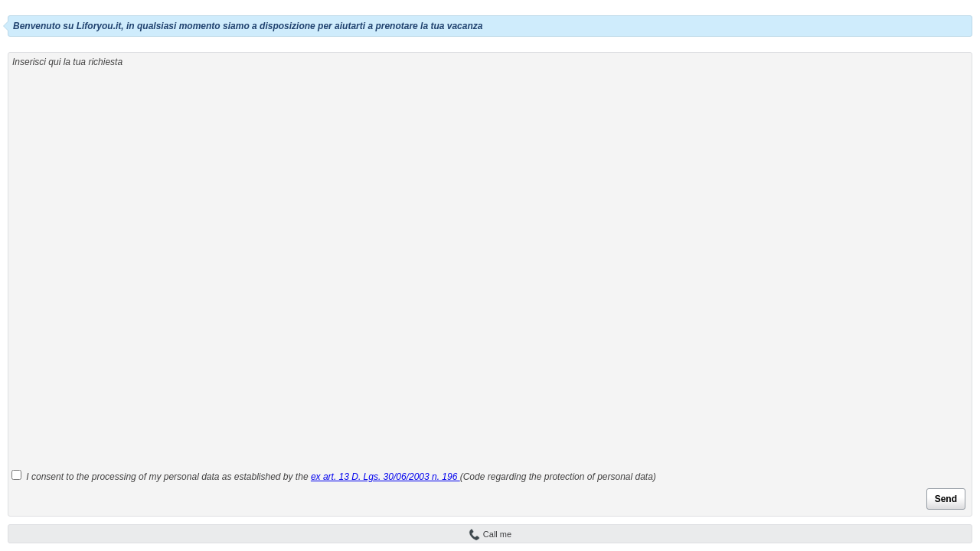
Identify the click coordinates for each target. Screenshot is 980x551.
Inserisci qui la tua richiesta (67, 62)
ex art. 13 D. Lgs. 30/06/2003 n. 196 (385, 477)
